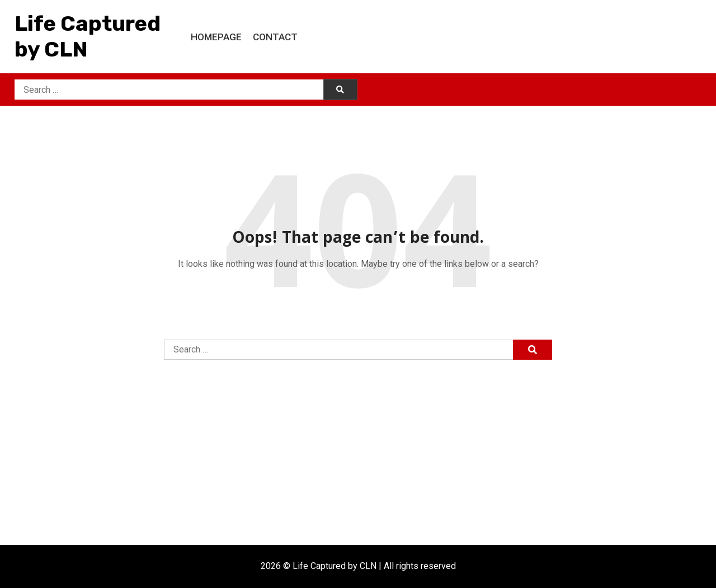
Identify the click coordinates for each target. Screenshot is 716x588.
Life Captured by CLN (88, 36)
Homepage (216, 37)
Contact (275, 37)
